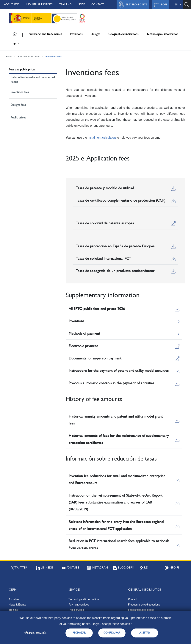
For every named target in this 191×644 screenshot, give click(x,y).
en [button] (178, 4)
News (81, 4)
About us (14, 599)
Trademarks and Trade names (44, 34)
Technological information (162, 34)
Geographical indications (123, 34)
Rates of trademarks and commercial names (33, 79)
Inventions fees (54, 57)
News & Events (17, 605)
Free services (76, 610)
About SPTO (12, 4)
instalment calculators (102, 138)
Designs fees (18, 105)
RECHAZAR (79, 633)
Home (9, 57)
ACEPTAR (145, 633)
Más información (35, 633)
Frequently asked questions (144, 605)
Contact (98, 4)
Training (65, 4)
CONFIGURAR (112, 633)
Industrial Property (39, 4)
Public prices (18, 117)
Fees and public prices (29, 57)
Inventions (76, 34)
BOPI (160, 5)
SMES (16, 44)
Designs (95, 34)
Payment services (79, 605)
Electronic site (132, 5)
